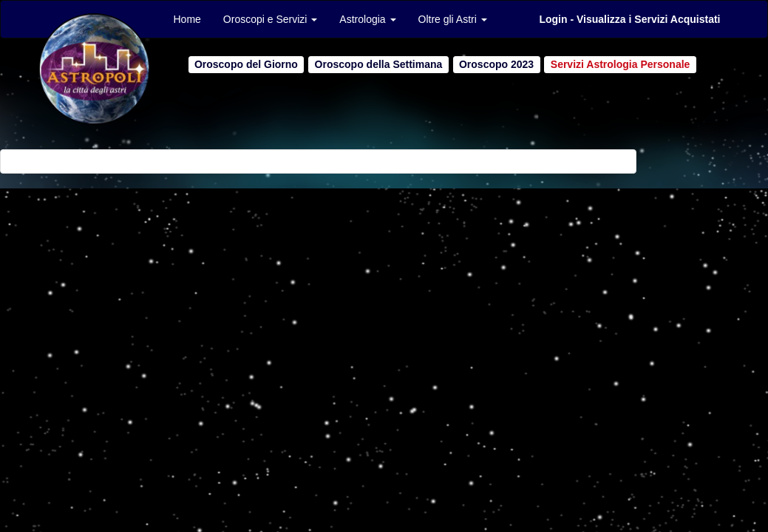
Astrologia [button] (367, 19)
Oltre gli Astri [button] (453, 19)
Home (187, 19)
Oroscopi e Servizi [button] (270, 19)
